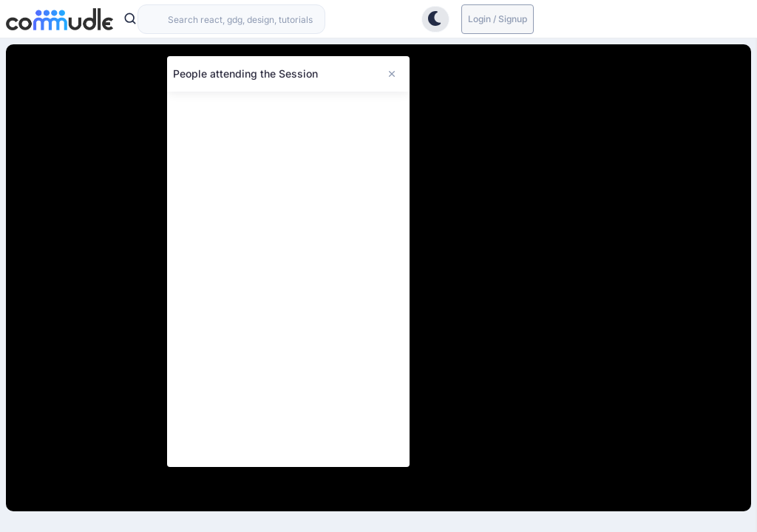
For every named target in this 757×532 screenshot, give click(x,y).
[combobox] (231, 19)
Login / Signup (498, 19)
